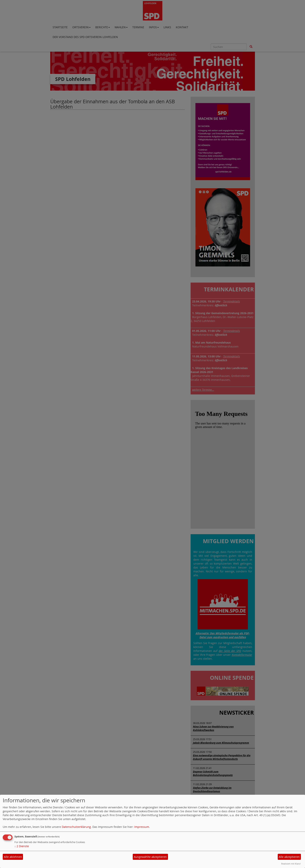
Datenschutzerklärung (76, 827)
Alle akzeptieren (289, 857)
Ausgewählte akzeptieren (150, 857)
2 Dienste (22, 846)
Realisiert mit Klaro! (291, 864)
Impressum (142, 827)
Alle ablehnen (13, 857)
